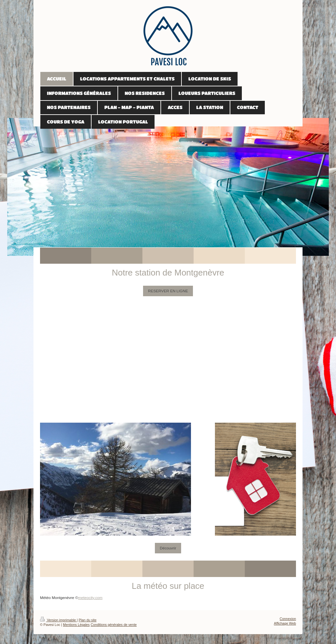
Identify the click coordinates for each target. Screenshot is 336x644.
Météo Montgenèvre (57, 598)
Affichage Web (285, 623)
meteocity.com (90, 598)
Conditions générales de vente (114, 625)
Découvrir (168, 548)
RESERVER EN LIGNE (168, 291)
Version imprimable (58, 620)
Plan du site (88, 620)
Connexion (288, 619)
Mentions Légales (76, 625)
